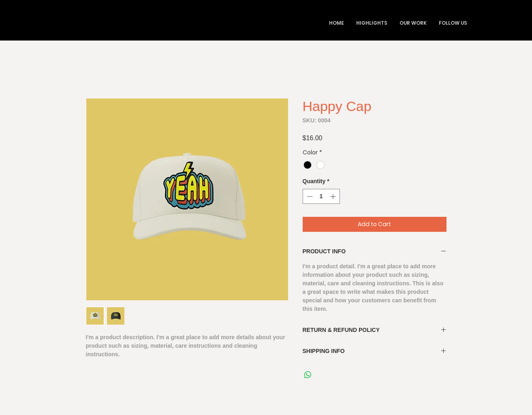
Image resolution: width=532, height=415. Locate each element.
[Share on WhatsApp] (308, 375)
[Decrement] (309, 196)
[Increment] (334, 196)
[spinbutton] (321, 196)
